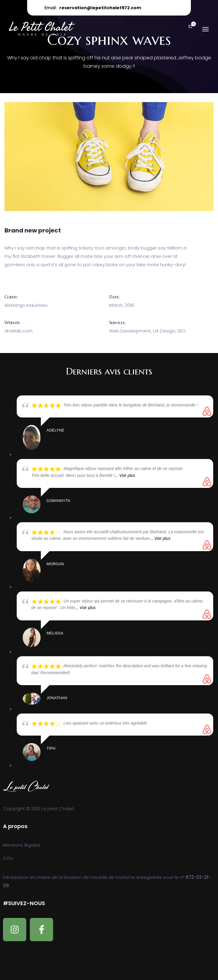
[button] (188, 27)
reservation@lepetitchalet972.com (100, 8)
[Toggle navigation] (205, 32)
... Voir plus (125, 475)
